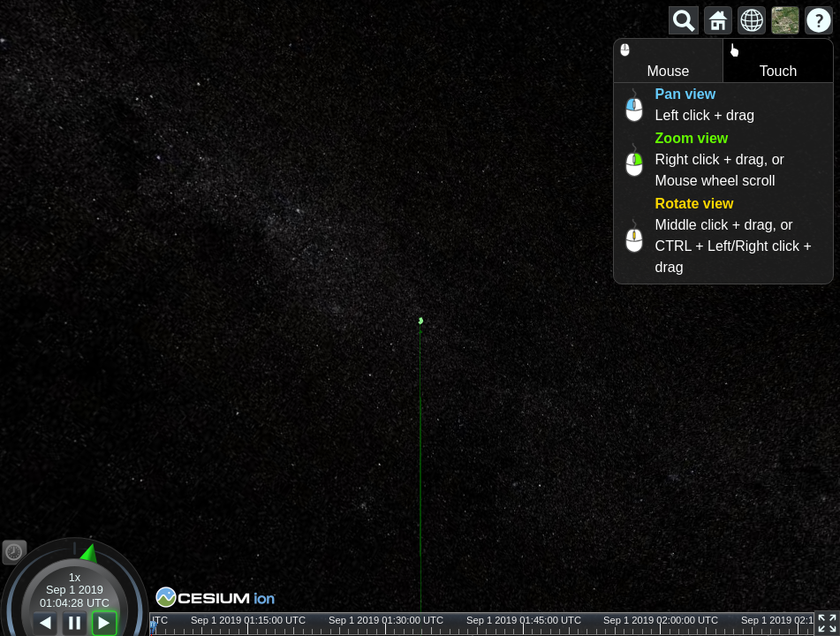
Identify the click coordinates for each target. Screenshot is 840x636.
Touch (760, 59)
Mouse (652, 59)
